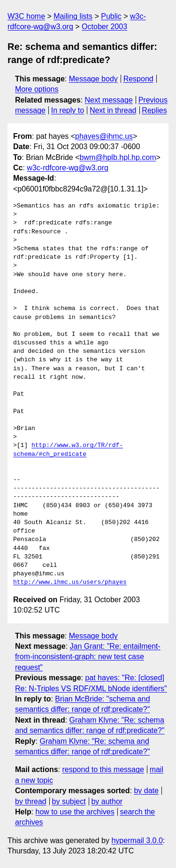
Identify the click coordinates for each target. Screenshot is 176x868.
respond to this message (103, 769)
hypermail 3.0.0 (137, 840)
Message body (93, 79)
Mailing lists (73, 16)
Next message (109, 100)
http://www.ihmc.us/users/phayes (70, 582)
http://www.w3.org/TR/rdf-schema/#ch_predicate (68, 450)
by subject (69, 801)
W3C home (26, 16)
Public (111, 16)
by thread (31, 801)
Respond (138, 79)
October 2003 (104, 27)
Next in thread (113, 110)
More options (37, 89)
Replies (154, 110)
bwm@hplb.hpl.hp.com (118, 157)
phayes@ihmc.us (104, 136)
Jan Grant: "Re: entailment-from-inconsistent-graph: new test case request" (88, 657)
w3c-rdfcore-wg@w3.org (68, 168)
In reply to (68, 110)
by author (107, 801)
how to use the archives (75, 812)
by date (146, 791)
